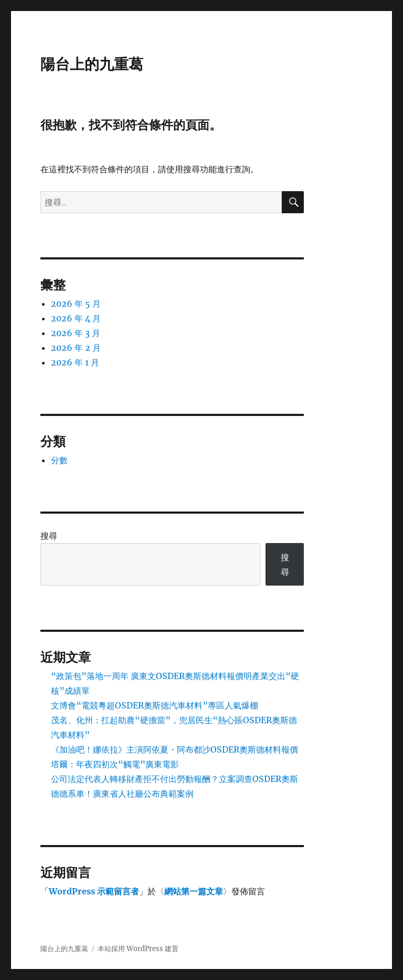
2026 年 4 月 (76, 318)
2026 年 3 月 (76, 333)
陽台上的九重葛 (92, 64)
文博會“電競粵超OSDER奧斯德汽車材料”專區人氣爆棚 (155, 705)
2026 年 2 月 (76, 348)
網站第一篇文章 (194, 891)
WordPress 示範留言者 (94, 891)
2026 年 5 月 (76, 304)
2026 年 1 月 (75, 362)
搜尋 (49, 536)
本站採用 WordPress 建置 (138, 949)
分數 (59, 460)
